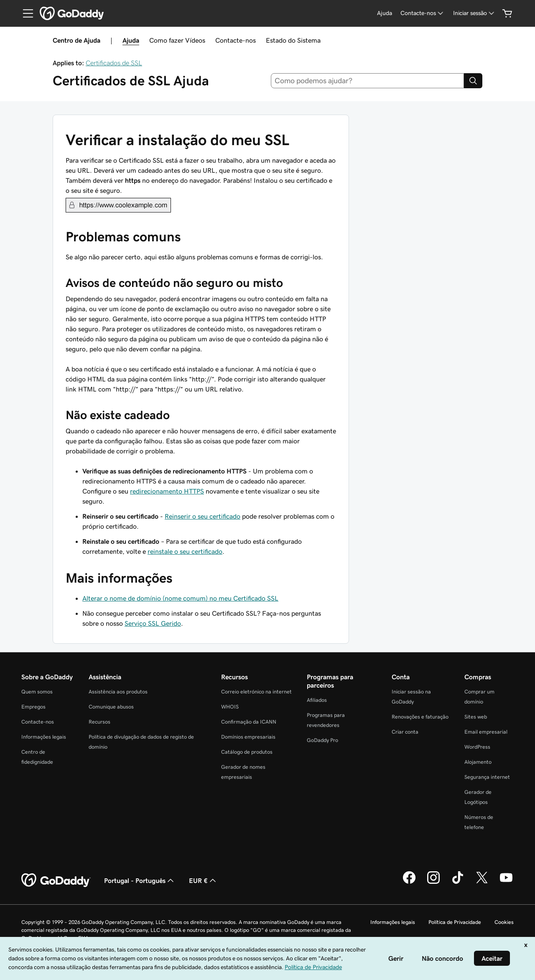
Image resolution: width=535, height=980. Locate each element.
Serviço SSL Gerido (153, 623)
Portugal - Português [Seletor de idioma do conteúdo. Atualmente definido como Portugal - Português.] (140, 880)
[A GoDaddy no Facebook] (409, 883)
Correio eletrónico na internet (256, 692)
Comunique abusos (111, 707)
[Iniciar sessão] (474, 13)
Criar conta (405, 732)
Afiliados (317, 700)
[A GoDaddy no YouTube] (506, 883)
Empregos (33, 707)
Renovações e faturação (420, 717)
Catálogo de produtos (247, 752)
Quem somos (37, 692)
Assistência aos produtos (118, 692)
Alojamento (478, 762)
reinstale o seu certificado (185, 551)
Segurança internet (487, 777)
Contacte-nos (236, 40)
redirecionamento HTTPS (167, 491)
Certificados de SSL (114, 63)
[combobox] (368, 81)
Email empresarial (486, 732)
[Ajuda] (385, 13)
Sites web (476, 717)
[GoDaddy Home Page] (56, 880)
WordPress (477, 747)
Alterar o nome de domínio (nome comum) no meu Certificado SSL (180, 598)
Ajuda (131, 40)
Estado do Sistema (293, 40)
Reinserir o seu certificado (203, 516)
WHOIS (230, 707)
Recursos (99, 722)
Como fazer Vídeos (177, 40)
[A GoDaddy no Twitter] (482, 883)
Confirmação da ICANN (249, 722)
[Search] (473, 81)
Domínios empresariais (248, 737)
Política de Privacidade (455, 922)
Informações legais (44, 737)
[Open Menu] (25, 13)
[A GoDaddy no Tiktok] (458, 883)
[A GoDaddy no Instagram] (433, 883)
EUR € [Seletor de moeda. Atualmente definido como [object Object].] (203, 880)
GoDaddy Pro (322, 740)
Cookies (504, 922)
